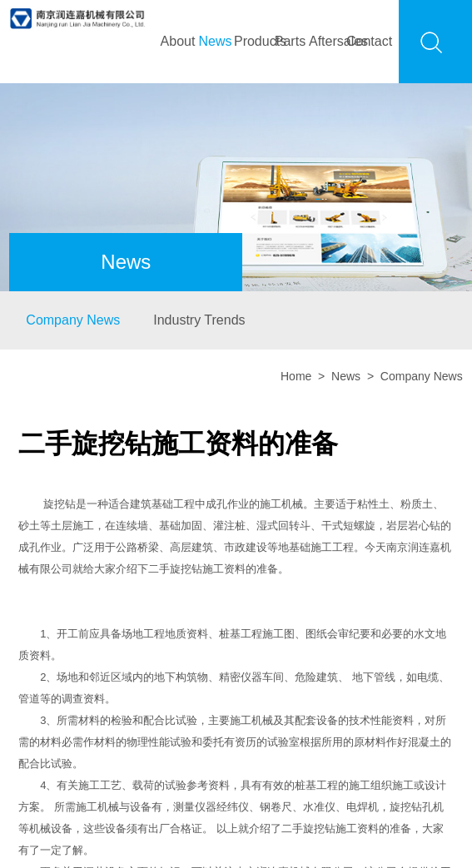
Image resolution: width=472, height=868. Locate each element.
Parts (290, 41)
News (215, 41)
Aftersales (328, 41)
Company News (73, 320)
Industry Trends (199, 320)
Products (253, 41)
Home (296, 376)
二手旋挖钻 (175, 569)
